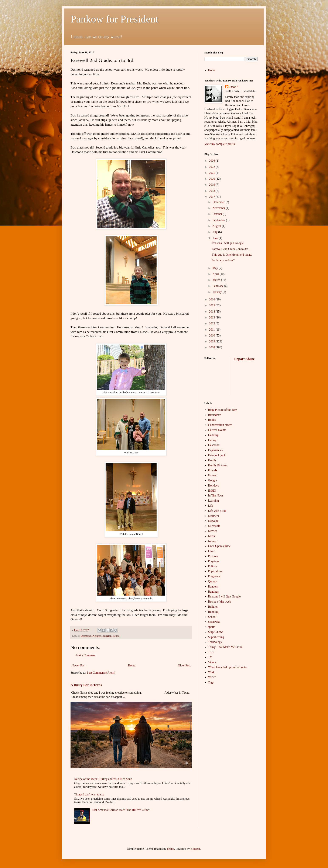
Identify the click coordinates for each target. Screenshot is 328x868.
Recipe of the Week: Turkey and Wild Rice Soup (103, 779)
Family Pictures (218, 465)
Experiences (215, 450)
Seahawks (214, 622)
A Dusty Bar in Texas (86, 685)
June (216, 238)
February (218, 286)
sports (212, 627)
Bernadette (215, 415)
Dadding (213, 435)
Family (212, 460)
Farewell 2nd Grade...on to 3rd (230, 249)
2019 (212, 185)
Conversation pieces (220, 425)
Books (212, 420)
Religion (107, 636)
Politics (213, 566)
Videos (212, 662)
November (219, 208)
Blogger (195, 849)
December (219, 202)
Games (212, 475)
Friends (213, 470)
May (216, 268)
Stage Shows (216, 632)
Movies (213, 531)
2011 (212, 330)
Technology (215, 642)
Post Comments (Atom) (101, 673)
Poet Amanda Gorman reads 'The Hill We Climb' (121, 810)
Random (213, 587)
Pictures (97, 636)
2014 (212, 312)
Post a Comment (86, 655)
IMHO (212, 491)
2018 (212, 191)
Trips (211, 652)
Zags (211, 682)
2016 (212, 299)
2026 (212, 161)
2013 (212, 318)
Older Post (184, 665)
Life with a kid (217, 511)
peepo (170, 849)
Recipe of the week (220, 602)
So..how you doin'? (223, 260)
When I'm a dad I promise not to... (228, 667)
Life (211, 506)
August (217, 226)
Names (212, 541)
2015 (212, 305)
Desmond (86, 636)
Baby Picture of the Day (223, 410)
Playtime (213, 561)
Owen (212, 551)
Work (211, 672)
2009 (212, 341)
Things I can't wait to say (89, 794)
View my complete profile (220, 144)
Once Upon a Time (219, 546)
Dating (212, 440)
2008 (212, 347)
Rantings (213, 592)
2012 (212, 323)
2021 (212, 173)
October (218, 214)
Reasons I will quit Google (228, 243)
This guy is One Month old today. (232, 255)
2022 (212, 167)
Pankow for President (114, 19)
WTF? (212, 677)
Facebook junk (217, 455)
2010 (212, 336)
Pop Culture (215, 571)
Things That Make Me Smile (225, 647)
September (219, 220)
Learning (214, 501)
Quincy (213, 581)
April (216, 274)
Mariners (214, 516)
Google (213, 480)
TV (210, 657)
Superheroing (216, 637)
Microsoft (214, 526)
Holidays (214, 486)
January (217, 292)
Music (212, 536)
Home (132, 665)
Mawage (213, 521)
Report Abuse (245, 359)
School (117, 636)
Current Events (217, 430)
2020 (212, 179)
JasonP (234, 87)
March (217, 280)
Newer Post (78, 665)
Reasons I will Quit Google (224, 597)
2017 (212, 197)
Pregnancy (214, 576)
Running (213, 612)
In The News (216, 496)
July (215, 232)
